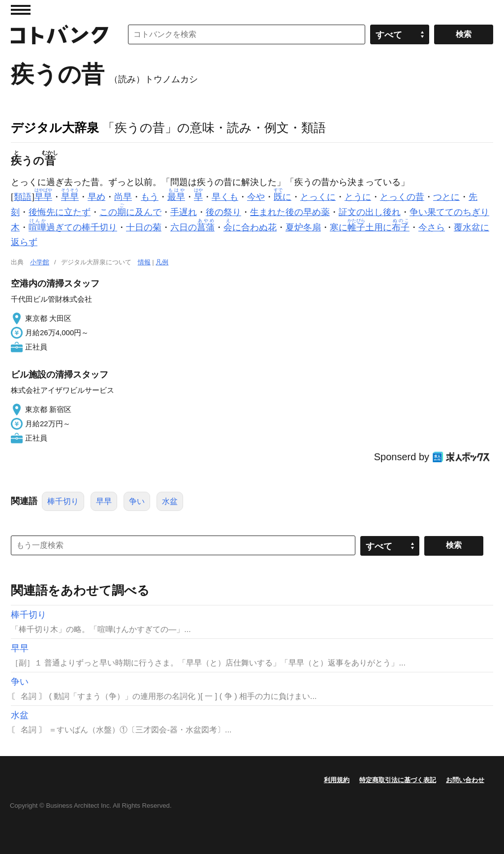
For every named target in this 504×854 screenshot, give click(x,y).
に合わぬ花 (250, 227)
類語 (23, 197)
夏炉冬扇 (303, 227)
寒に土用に (370, 227)
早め (96, 197)
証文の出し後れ (370, 212)
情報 (144, 262)
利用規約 (337, 780)
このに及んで (130, 212)
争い (137, 501)
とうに (358, 197)
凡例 (162, 262)
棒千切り (63, 501)
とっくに (318, 197)
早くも (225, 197)
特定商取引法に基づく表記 (398, 780)
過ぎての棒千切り (73, 227)
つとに (446, 197)
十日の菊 (144, 227)
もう (150, 197)
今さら (432, 227)
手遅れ (184, 212)
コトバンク (60, 34)
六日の (192, 227)
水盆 (170, 501)
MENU (21, 10)
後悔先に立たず (60, 212)
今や (256, 197)
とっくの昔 (402, 197)
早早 (104, 501)
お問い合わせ (465, 780)
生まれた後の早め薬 (290, 212)
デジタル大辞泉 (55, 127)
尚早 (123, 197)
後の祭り (223, 212)
